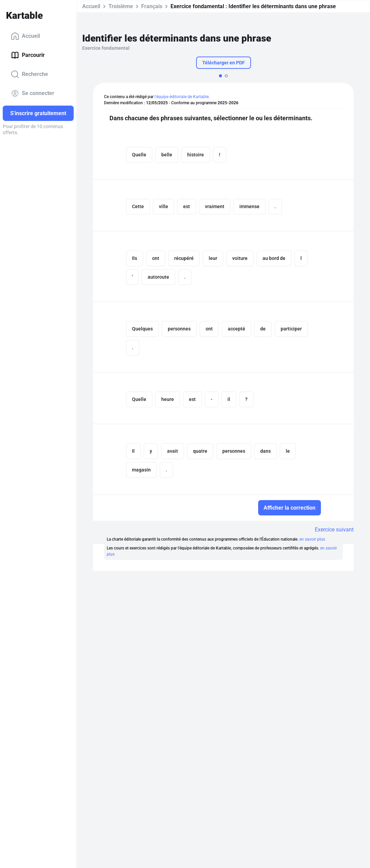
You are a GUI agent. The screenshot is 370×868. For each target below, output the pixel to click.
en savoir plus (312, 539)
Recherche (29, 74)
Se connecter (33, 93)
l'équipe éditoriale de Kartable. (182, 97)
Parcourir (28, 55)
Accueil (25, 36)
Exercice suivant (334, 530)
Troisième (121, 6)
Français (152, 6)
